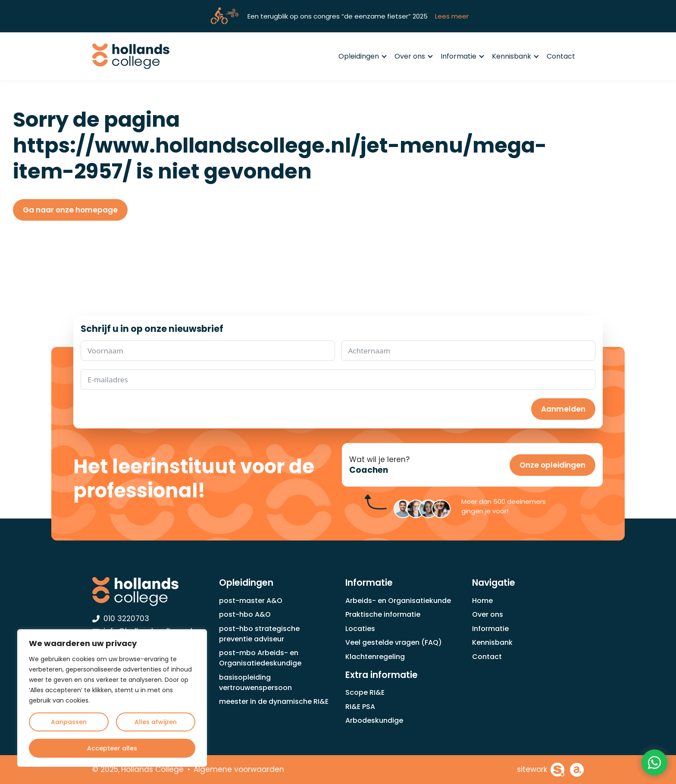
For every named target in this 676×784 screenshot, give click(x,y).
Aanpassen (69, 722)
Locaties (360, 629)
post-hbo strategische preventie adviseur (259, 634)
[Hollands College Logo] (148, 591)
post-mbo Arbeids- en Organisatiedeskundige (260, 658)
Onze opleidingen (552, 465)
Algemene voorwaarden (239, 769)
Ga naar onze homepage (70, 210)
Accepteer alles (112, 748)
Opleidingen (362, 56)
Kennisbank (515, 56)
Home (482, 601)
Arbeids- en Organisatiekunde (398, 601)
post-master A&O (251, 601)
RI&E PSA (360, 707)
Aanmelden (563, 409)
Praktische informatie (383, 614)
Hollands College (152, 769)
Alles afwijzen (156, 722)
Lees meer (452, 16)
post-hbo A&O (245, 614)
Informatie (462, 56)
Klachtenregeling (375, 657)
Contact (561, 56)
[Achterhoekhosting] (577, 770)
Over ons (413, 56)
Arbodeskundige (374, 720)
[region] (112, 698)
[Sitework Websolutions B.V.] (541, 770)
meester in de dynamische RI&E (274, 701)
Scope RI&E (365, 692)
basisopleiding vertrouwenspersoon (255, 682)
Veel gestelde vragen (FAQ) (394, 642)
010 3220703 (121, 618)
